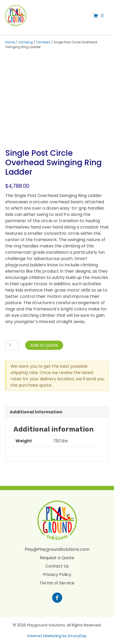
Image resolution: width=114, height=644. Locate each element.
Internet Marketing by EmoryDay (57, 636)
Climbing (25, 42)
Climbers (43, 42)
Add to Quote (44, 345)
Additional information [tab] (36, 412)
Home (10, 42)
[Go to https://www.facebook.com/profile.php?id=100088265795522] (57, 598)
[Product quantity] (12, 345)
